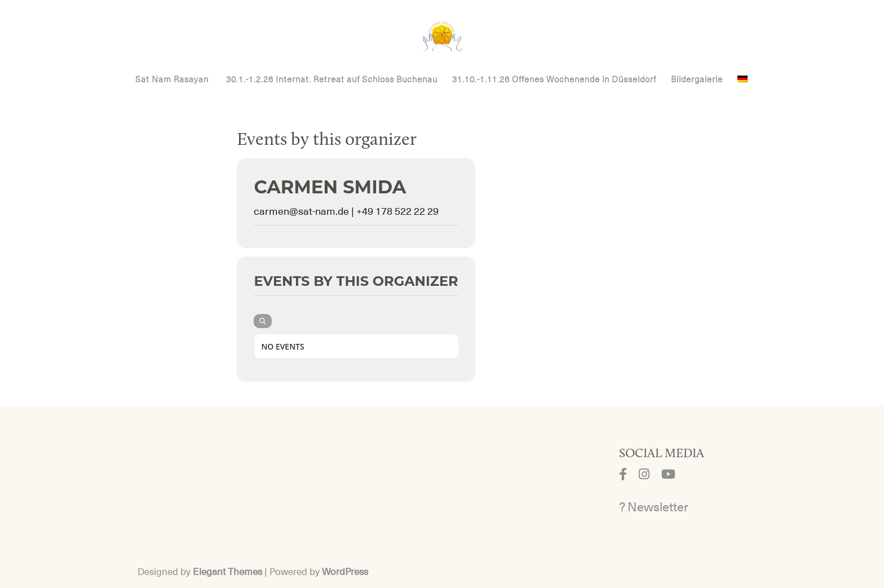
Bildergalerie (697, 80)
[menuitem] (742, 86)
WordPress (345, 572)
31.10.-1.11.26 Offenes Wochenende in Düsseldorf (554, 80)
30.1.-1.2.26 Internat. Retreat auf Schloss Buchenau (332, 80)
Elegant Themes (227, 572)
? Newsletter (654, 507)
